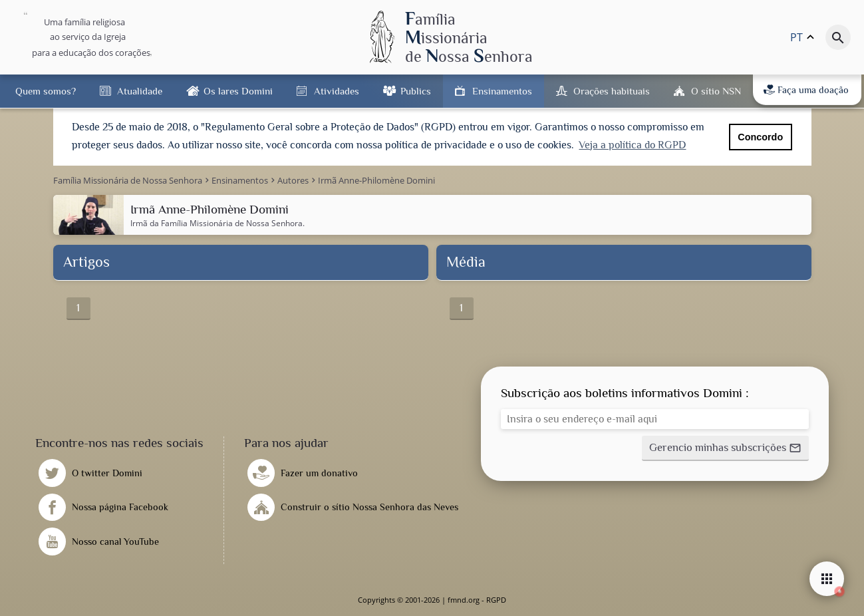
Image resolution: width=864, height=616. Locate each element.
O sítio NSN (716, 91)
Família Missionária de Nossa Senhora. (233, 223)
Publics (416, 91)
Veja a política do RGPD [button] (632, 145)
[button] (725, 448)
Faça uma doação (806, 90)
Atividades (337, 91)
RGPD (496, 600)
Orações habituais (612, 91)
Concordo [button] (760, 137)
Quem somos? (46, 91)
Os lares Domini (238, 91)
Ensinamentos (502, 91)
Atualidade (140, 91)
